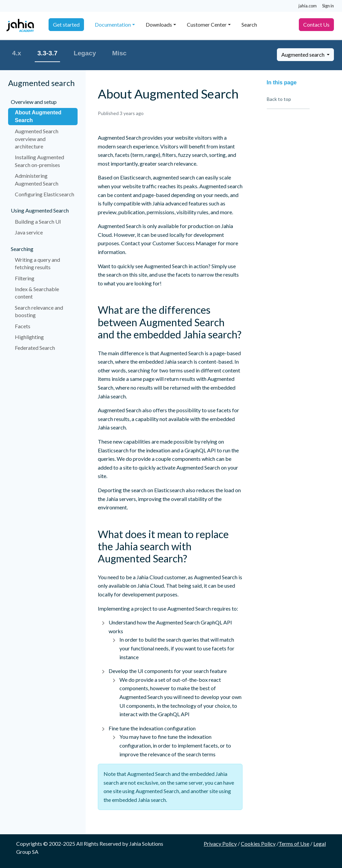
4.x (17, 53)
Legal (320, 844)
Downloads (159, 24)
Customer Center (207, 24)
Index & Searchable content (37, 293)
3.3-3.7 (48, 53)
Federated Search (35, 348)
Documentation (113, 24)
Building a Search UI (38, 221)
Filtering (25, 278)
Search (249, 24)
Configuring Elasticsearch (45, 194)
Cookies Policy (258, 844)
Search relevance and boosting (39, 311)
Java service (29, 232)
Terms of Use (294, 844)
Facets (23, 326)
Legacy (85, 53)
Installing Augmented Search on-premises (39, 161)
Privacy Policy (220, 844)
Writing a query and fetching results (37, 263)
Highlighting (29, 337)
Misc (120, 53)
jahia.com (308, 6)
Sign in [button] (328, 6)
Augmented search (303, 54)
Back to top (279, 99)
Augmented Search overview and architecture (37, 139)
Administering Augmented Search (37, 179)
